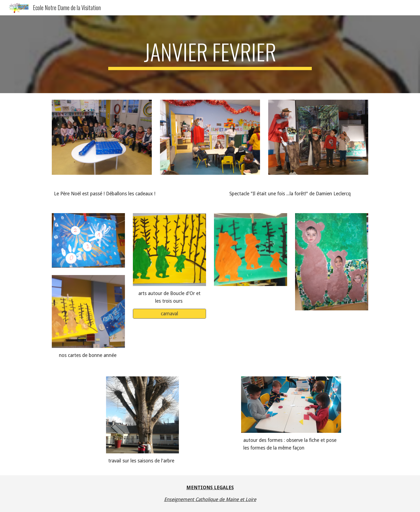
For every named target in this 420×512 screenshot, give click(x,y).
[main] (210, 54)
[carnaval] (169, 314)
